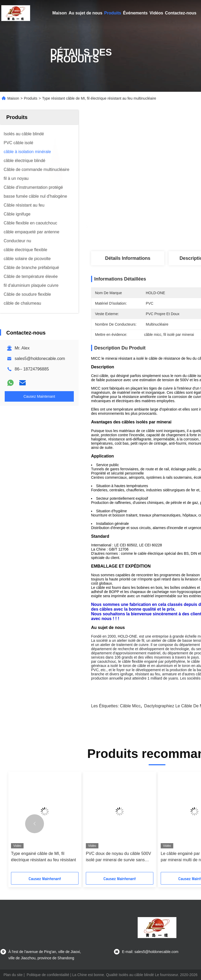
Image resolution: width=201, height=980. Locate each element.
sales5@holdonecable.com (40, 359)
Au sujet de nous (85, 13)
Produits (113, 13)
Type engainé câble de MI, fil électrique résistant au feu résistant (43, 857)
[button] (35, 824)
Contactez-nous (181, 13)
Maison (60, 13)
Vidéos (156, 13)
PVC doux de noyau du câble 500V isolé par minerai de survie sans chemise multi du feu (118, 857)
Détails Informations (128, 258)
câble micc (130, 706)
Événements (135, 13)
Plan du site (13, 975)
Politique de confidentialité (48, 975)
